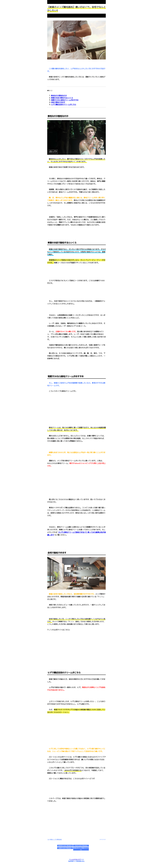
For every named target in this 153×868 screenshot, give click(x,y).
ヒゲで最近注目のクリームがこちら (64, 105)
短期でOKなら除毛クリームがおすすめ (65, 100)
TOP (49, 839)
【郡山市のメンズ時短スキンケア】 (81, 849)
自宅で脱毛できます (58, 102)
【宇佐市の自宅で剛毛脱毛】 (81, 846)
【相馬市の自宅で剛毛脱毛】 (65, 848)
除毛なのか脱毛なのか (59, 96)
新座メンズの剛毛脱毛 (56, 839)
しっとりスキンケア (76, 859)
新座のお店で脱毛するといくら (62, 98)
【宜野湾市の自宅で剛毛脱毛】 (65, 846)
